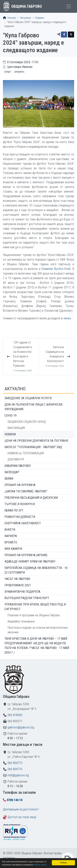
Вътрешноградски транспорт (27, 598)
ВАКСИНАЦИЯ (16, 428)
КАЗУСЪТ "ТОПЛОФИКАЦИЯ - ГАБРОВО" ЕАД (33, 447)
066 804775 (15, 763)
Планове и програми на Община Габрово (34, 615)
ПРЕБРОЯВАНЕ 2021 (18, 585)
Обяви (9, 479)
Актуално (26, 18)
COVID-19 (10, 416)
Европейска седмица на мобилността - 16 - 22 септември (37, 570)
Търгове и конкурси (20, 504)
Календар (12, 472)
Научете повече (40, 865)
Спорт (8, 72)
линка (68, 318)
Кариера (11, 536)
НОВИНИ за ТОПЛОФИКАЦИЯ (26, 453)
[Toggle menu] (69, 6)
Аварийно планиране (21, 621)
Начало (10, 18)
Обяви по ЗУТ (14, 510)
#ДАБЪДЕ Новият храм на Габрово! (30, 561)
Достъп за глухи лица (22, 817)
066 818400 (15, 715)
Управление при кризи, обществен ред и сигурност (35, 607)
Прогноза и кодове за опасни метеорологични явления (38, 630)
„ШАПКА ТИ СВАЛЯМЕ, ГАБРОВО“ (26, 491)
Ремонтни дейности (20, 517)
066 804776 (15, 769)
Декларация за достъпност (21, 809)
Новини (39, 18)
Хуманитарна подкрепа (22, 592)
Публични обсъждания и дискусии (31, 498)
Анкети (10, 530)
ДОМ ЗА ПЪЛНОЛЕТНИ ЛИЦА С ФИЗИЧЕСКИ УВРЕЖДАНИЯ (33, 407)
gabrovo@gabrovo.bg (21, 727)
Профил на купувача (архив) (26, 555)
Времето (11, 542)
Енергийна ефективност (23, 523)
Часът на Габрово (17, 579)
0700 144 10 (15, 800)
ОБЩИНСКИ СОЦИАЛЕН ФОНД (27, 422)
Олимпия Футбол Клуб (56, 269)
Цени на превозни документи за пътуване (36, 441)
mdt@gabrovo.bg (18, 775)
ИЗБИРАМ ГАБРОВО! (18, 466)
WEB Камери (13, 549)
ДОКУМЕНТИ (16, 459)
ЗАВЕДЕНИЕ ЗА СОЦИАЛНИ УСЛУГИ (28, 398)
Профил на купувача (20, 485)
